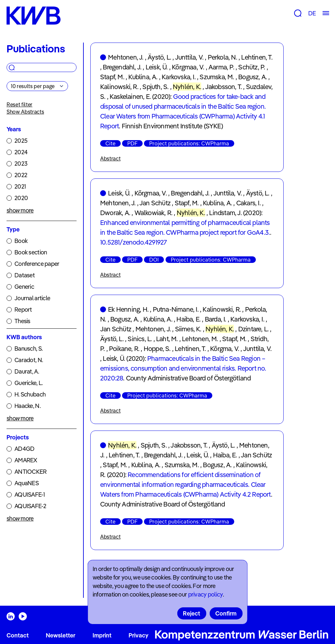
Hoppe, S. (157, 349)
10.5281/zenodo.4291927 (133, 242)
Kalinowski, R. (119, 87)
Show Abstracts (25, 112)
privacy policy (205, 594)
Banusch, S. (28, 349)
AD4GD (24, 449)
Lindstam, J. (225, 213)
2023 (21, 164)
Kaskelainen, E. (130, 96)
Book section (31, 252)
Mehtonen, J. (126, 57)
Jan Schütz (155, 203)
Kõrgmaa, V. (188, 67)
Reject (192, 613)
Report (23, 310)
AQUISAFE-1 (30, 495)
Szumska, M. (217, 77)
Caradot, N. (29, 360)
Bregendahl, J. (122, 67)
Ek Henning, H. (128, 309)
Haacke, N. (27, 406)
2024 (21, 152)
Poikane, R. (124, 349)
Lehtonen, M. (200, 339)
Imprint (102, 635)
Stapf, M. (112, 77)
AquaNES (26, 483)
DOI (154, 260)
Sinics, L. (140, 339)
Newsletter (61, 635)
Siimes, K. (188, 329)
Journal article (32, 298)
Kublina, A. (143, 77)
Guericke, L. (28, 383)
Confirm (226, 613)
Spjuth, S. (155, 87)
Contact (18, 635)
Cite (110, 143)
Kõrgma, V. (225, 349)
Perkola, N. (222, 57)
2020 (21, 198)
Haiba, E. (188, 319)
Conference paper (37, 264)
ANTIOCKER (31, 472)
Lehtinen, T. (257, 57)
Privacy (139, 635)
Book (21, 241)
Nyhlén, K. (187, 87)
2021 (20, 186)
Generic (24, 287)
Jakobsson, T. (224, 87)
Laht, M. (167, 339)
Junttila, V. (189, 57)
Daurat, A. (27, 371)
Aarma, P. (221, 67)
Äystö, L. (159, 57)
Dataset (25, 275)
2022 (21, 175)
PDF (132, 143)
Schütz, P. (252, 67)
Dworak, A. (115, 213)
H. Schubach (30, 394)
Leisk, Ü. (157, 67)
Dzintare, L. (253, 329)
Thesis (22, 321)
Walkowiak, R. (154, 213)
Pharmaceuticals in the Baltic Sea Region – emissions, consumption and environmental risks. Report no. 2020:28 (183, 368)
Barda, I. (216, 319)
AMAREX (26, 460)
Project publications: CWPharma (189, 143)
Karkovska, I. (179, 77)
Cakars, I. (248, 203)
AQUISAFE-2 (30, 506)
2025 (21, 141)
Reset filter (19, 104)
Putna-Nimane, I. (176, 309)
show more (20, 210)
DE (312, 13)
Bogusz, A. (253, 77)
